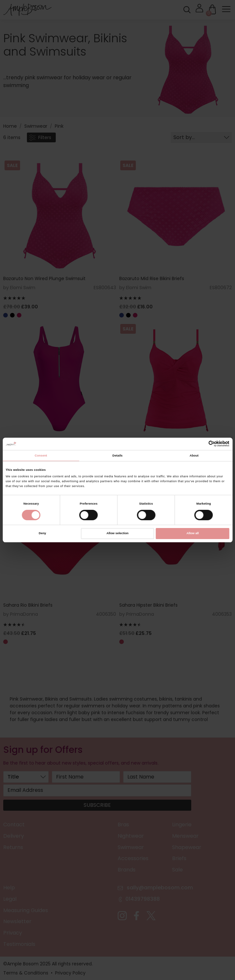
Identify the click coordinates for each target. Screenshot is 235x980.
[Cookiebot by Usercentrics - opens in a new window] (201, 444)
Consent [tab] (41, 456)
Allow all (193, 533)
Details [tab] (117, 456)
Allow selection (117, 533)
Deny (42, 533)
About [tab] (194, 456)
